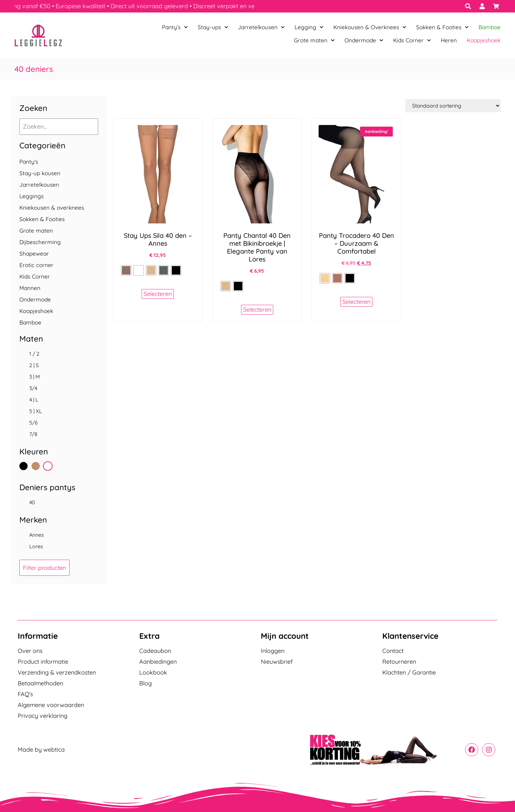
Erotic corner (36, 265)
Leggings (32, 196)
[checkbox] (59, 354)
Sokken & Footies (442, 27)
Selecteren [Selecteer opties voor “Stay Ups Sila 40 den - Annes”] (158, 294)
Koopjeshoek (484, 40)
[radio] (126, 270)
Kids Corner (412, 40)
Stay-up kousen (40, 173)
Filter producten (45, 568)
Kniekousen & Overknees (370, 27)
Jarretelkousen (261, 27)
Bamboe (490, 27)
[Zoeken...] (59, 127)
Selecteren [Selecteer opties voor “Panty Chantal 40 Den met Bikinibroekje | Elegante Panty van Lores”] (257, 310)
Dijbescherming (40, 242)
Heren (449, 40)
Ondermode (364, 40)
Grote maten (314, 40)
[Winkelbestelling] (453, 106)
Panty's (29, 162)
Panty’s (175, 27)
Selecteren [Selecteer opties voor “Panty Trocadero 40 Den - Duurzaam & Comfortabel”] (356, 302)
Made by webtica (41, 750)
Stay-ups (213, 27)
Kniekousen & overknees (52, 208)
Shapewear (34, 253)
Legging (309, 27)
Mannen (30, 288)
